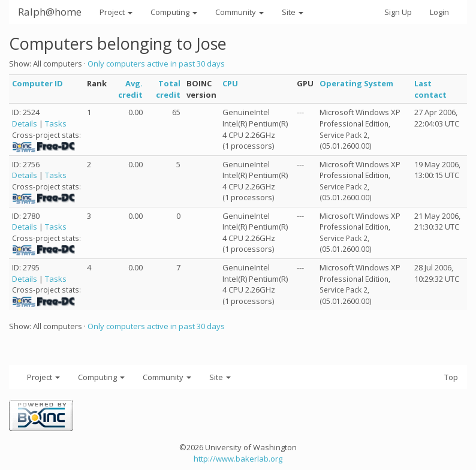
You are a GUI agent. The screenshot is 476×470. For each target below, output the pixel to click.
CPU (230, 83)
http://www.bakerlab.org (238, 459)
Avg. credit (130, 89)
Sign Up (398, 12)
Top (451, 377)
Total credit (168, 89)
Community (239, 12)
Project (116, 12)
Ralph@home (50, 12)
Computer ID (37, 83)
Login (439, 12)
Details (25, 123)
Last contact (430, 89)
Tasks (56, 123)
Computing (174, 12)
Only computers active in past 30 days (156, 64)
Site (293, 12)
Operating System (356, 83)
